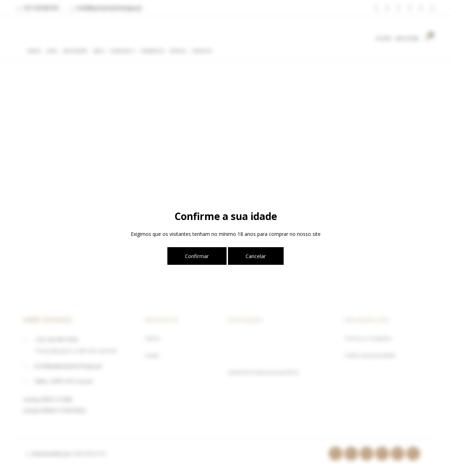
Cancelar (256, 256)
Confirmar (197, 256)
